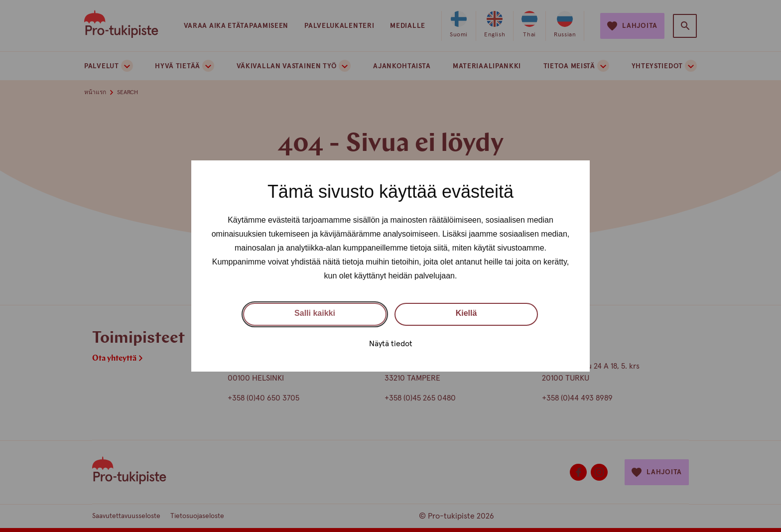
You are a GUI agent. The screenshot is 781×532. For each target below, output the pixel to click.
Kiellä (466, 313)
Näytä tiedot (391, 344)
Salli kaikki (315, 313)
